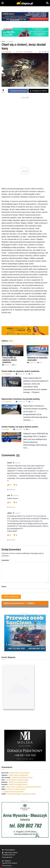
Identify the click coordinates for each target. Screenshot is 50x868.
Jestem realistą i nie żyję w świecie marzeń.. (20, 427)
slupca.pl (8, 52)
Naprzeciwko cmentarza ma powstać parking (21, 399)
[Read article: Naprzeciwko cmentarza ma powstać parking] (11, 409)
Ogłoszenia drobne (10, 853)
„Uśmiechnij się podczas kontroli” (22, 777)
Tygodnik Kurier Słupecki (10, 863)
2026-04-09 (32, 363)
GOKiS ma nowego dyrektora (18, 782)
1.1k (31, 402)
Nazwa (4, 587)
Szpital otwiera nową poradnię (19, 773)
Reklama (6, 861)
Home (3, 42)
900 (14, 365)
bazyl (7, 429)
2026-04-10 (7, 365)
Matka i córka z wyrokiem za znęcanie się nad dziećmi (23, 787)
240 (28, 429)
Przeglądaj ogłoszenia (9, 855)
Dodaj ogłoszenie (7, 857)
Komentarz (6, 560)
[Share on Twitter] (38, 91)
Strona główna (8, 850)
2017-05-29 (19, 52)
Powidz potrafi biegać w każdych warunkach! (21, 794)
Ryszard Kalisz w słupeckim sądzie (17, 780)
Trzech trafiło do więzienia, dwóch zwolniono (9, 360)
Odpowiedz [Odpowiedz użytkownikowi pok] (12, 507)
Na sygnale (10, 42)
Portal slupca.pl (7, 866)
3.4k (39, 363)
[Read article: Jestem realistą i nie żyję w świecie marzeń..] (11, 437)
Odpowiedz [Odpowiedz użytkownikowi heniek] (12, 490)
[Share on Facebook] (18, 91)
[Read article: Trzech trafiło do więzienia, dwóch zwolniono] (12, 351)
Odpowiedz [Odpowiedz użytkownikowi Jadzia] (12, 540)
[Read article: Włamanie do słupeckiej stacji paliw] (37, 351)
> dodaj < (31, 603)
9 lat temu (18, 463)
